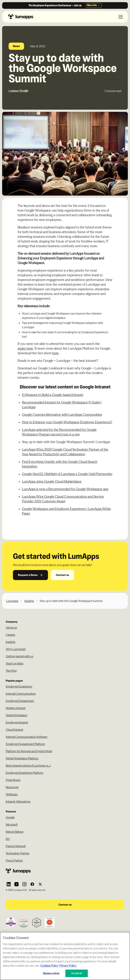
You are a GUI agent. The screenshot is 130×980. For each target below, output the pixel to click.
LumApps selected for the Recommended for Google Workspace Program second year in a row (59, 432)
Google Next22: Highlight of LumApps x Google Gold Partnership (67, 474)
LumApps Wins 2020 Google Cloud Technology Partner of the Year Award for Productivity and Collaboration (65, 452)
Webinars (12, 794)
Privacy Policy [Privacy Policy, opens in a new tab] (68, 966)
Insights (29, 601)
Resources (12, 787)
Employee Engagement (20, 701)
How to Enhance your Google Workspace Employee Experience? (67, 422)
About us (11, 628)
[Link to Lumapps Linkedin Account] (9, 884)
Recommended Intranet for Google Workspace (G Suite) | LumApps (62, 405)
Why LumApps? (16, 649)
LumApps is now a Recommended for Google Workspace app (65, 489)
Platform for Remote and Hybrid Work (29, 751)
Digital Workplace (17, 715)
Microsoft (12, 825)
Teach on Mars (15, 663)
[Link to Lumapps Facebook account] (32, 884)
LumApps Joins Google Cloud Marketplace (52, 481)
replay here (25, 348)
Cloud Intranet (14, 730)
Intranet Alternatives (18, 802)
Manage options (51, 973)
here (55, 353)
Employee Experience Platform (25, 773)
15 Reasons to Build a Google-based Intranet (53, 395)
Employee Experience (19, 686)
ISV (8, 839)
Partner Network (16, 846)
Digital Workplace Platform (22, 758)
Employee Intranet (17, 722)
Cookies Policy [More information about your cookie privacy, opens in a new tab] (49, 966)
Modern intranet (16, 708)
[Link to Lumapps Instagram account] (24, 884)
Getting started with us (19, 656)
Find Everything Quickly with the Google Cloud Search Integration (60, 464)
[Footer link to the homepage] (65, 871)
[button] (120, 17)
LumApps (12, 601)
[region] (65, 956)
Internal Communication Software (26, 737)
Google (10, 817)
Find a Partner (14, 860)
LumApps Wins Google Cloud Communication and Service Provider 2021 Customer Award (63, 499)
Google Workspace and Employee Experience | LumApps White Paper (66, 511)
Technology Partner (18, 853)
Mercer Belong (15, 832)
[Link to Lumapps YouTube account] (17, 884)
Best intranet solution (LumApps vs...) (28, 766)
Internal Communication (21, 694)
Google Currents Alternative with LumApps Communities (62, 415)
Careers (10, 635)
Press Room (13, 780)
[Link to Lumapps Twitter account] (40, 884)
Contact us (62, 575)
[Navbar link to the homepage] (20, 17)
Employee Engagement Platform (25, 744)
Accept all (76, 973)
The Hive (11, 671)
